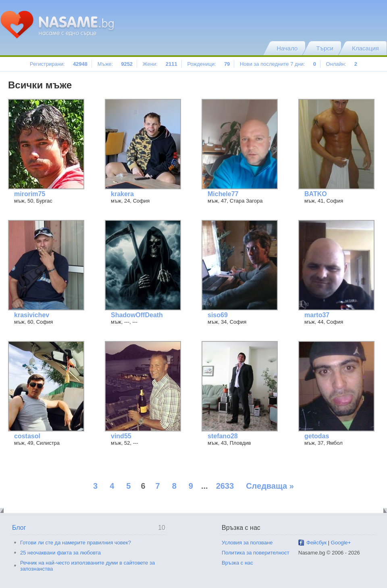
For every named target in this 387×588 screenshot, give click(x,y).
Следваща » (270, 486)
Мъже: (115, 64)
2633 (225, 486)
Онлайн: (341, 64)
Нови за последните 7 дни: (278, 64)
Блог (19, 528)
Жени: (160, 64)
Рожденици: (208, 64)
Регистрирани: (59, 64)
